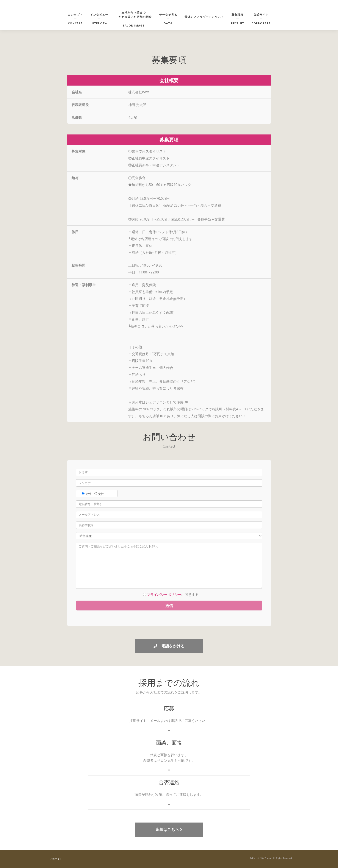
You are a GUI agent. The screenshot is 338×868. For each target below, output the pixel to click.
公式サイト (56, 859)
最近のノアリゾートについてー (204, 19)
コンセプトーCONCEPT (75, 19)
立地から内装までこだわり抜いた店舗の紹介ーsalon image (134, 19)
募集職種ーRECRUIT (238, 19)
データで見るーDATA (168, 19)
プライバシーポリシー (164, 595)
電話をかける (169, 646)
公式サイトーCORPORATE (261, 19)
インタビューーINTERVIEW (99, 19)
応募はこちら (169, 829)
